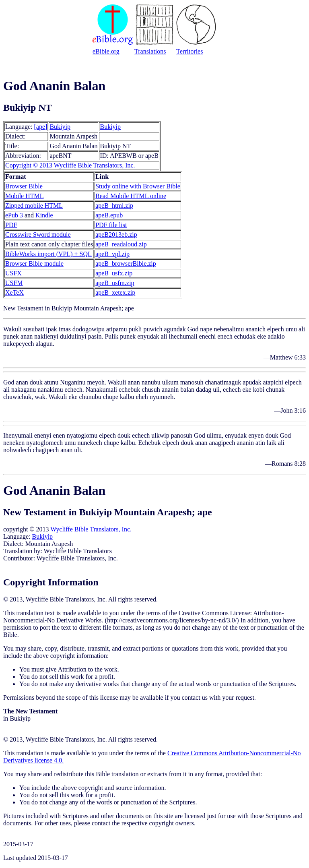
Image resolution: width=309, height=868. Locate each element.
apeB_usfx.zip (114, 273)
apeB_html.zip (114, 206)
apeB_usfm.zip (115, 283)
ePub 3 (14, 215)
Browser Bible (24, 186)
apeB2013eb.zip (116, 235)
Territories (190, 51)
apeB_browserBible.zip (126, 263)
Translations (150, 51)
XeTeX (14, 292)
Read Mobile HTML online (131, 196)
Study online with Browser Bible (138, 186)
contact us (194, 697)
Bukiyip (60, 127)
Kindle (44, 215)
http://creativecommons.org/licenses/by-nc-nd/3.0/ (172, 620)
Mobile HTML (25, 196)
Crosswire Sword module (38, 235)
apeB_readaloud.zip (121, 244)
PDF (11, 225)
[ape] (41, 127)
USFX (13, 273)
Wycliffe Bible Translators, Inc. (91, 529)
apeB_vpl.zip (112, 254)
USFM (14, 283)
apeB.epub (109, 215)
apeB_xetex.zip (115, 292)
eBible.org (106, 51)
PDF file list (111, 225)
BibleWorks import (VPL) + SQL (48, 254)
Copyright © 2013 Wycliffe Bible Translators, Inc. (70, 165)
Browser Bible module (34, 263)
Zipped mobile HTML (34, 206)
